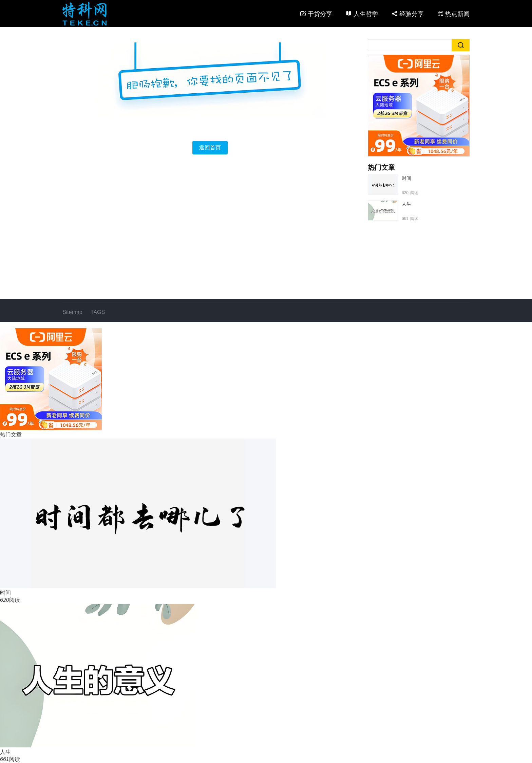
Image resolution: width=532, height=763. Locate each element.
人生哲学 (366, 14)
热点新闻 (457, 14)
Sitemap (72, 312)
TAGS (98, 312)
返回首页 (210, 147)
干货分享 (320, 14)
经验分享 (412, 14)
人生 (406, 204)
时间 (406, 178)
